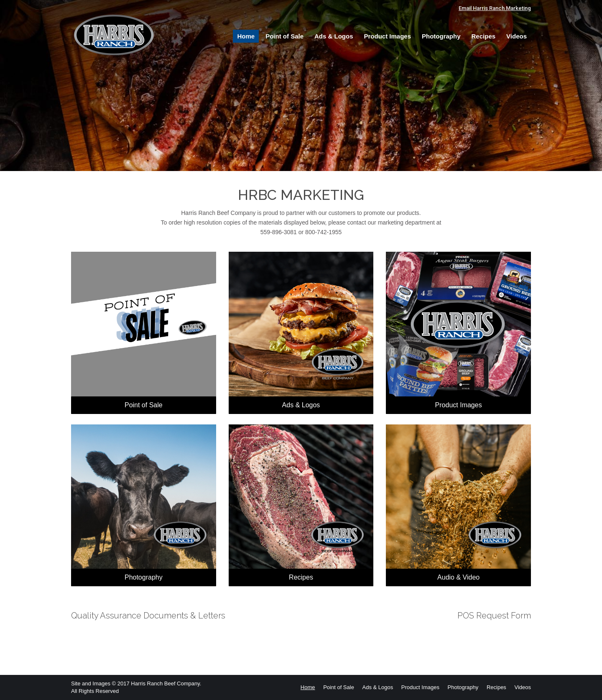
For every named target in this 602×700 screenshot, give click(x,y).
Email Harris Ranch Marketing (495, 8)
